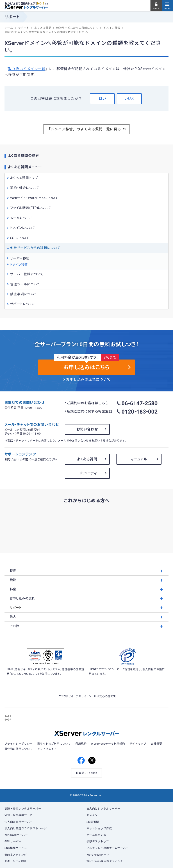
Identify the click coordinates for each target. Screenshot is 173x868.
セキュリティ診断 (16, 861)
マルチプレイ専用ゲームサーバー (108, 848)
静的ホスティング (16, 855)
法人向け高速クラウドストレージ (26, 828)
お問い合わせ (87, 429)
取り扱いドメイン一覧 (27, 69)
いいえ (129, 99)
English (92, 773)
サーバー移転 (20, 258)
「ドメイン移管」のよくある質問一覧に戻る (87, 129)
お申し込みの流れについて (88, 380)
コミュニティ (87, 473)
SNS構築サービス (16, 848)
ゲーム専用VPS (96, 835)
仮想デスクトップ (98, 841)
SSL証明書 (93, 822)
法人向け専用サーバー (19, 822)
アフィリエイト (47, 749)
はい (102, 99)
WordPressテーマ (98, 855)
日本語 (80, 773)
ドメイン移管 (19, 265)
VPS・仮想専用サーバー (20, 815)
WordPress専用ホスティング (105, 861)
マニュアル (139, 459)
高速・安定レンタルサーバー (23, 809)
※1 (46, 4)
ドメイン (92, 815)
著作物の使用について (19, 749)
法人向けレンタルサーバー (103, 809)
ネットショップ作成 (99, 828)
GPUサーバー (13, 841)
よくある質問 (87, 459)
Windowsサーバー (16, 835)
